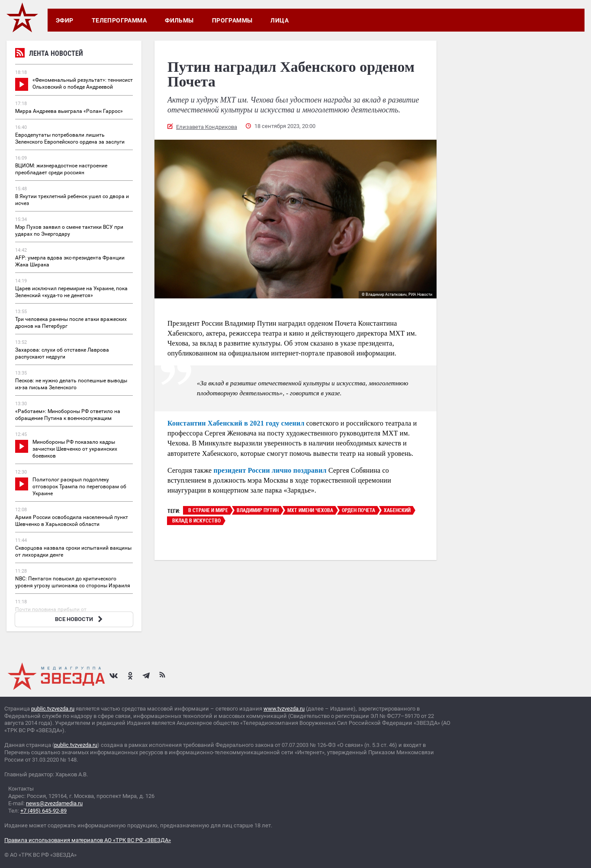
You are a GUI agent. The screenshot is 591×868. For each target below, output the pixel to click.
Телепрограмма (119, 20)
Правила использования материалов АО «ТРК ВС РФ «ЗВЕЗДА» (88, 840)
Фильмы (179, 20)
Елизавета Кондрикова (207, 127)
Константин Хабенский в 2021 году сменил (236, 423)
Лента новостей (49, 54)
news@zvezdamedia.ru (54, 803)
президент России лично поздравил (270, 470)
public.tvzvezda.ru (53, 709)
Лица (279, 20)
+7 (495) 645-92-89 (43, 811)
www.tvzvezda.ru (284, 709)
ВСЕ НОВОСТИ (80, 619)
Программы (232, 20)
